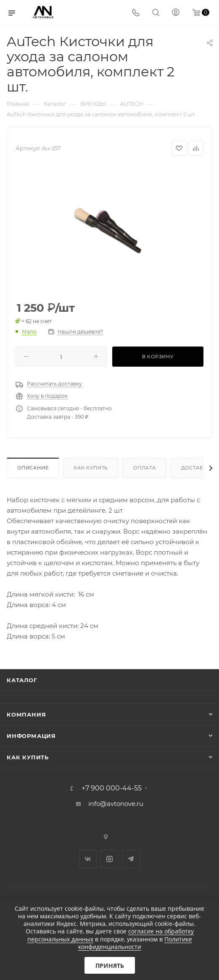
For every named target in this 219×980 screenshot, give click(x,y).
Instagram (109, 859)
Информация (31, 736)
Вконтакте (88, 859)
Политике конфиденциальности (135, 943)
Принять (110, 966)
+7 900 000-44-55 (112, 788)
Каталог (22, 680)
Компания (26, 714)
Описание (33, 468)
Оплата (145, 468)
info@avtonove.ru (116, 804)
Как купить (91, 468)
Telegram (131, 859)
